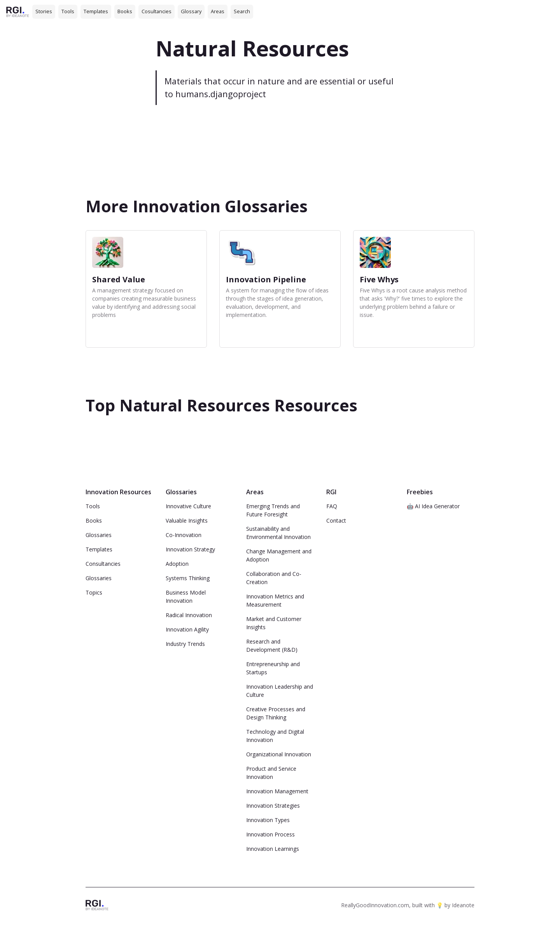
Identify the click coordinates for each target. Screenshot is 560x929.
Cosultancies (157, 11)
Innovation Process (270, 834)
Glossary (191, 11)
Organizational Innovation (279, 754)
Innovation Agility (187, 629)
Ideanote (463, 905)
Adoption (177, 564)
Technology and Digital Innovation (275, 736)
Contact (336, 520)
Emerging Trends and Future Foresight (273, 510)
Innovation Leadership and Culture (280, 691)
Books (125, 11)
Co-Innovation (184, 535)
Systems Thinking (188, 578)
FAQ (332, 506)
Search (242, 11)
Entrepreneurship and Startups (273, 668)
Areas (218, 11)
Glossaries (99, 535)
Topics (94, 592)
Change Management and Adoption (279, 555)
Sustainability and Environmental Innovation (278, 533)
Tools (68, 11)
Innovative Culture (188, 506)
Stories (44, 11)
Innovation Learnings (273, 849)
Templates (96, 11)
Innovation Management (277, 791)
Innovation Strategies (273, 806)
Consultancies (103, 564)
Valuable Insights (187, 520)
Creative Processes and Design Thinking (276, 713)
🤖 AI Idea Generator (433, 506)
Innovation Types (268, 820)
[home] (18, 11)
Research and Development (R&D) (272, 646)
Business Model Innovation (186, 597)
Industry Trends (185, 644)
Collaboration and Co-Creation (274, 578)
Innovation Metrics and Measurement (275, 600)
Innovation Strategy (190, 549)
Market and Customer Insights (274, 623)
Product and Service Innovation (271, 773)
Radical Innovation (189, 615)
